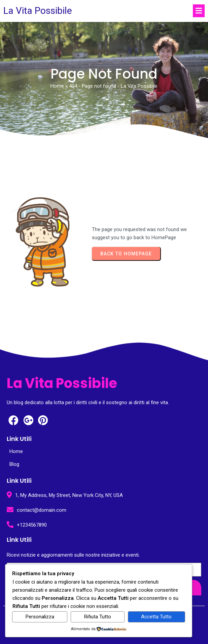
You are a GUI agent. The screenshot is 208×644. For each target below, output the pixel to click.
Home (57, 86)
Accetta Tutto (156, 617)
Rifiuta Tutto (98, 617)
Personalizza (40, 617)
